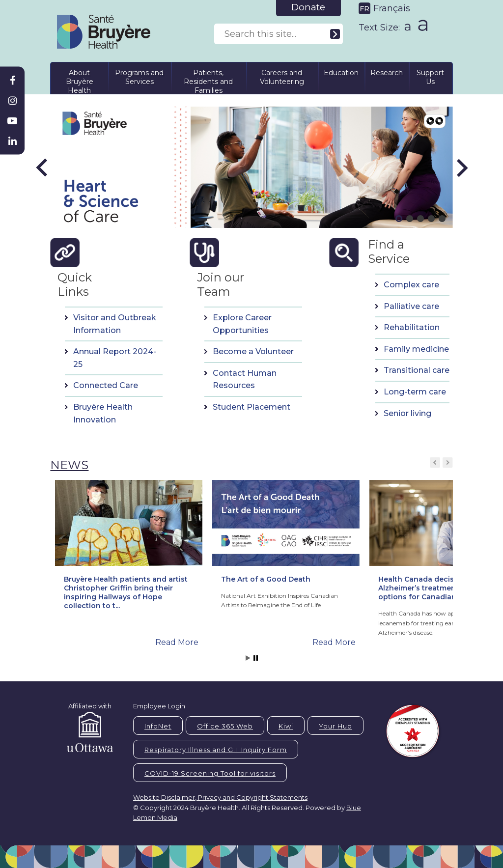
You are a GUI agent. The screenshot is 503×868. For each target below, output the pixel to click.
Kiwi (286, 726)
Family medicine (416, 349)
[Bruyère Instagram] (12, 101)
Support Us (430, 77)
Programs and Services (139, 77)
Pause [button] (439, 121)
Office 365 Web (225, 726)
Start (248, 658)
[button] (43, 168)
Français (392, 8)
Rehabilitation (412, 327)
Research (387, 73)
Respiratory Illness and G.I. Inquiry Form (216, 750)
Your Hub (335, 726)
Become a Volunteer (253, 351)
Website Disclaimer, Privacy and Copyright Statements (220, 797)
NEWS (69, 465)
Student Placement (251, 407)
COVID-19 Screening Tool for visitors (210, 773)
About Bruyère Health (80, 80)
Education (341, 73)
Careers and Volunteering (282, 77)
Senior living (407, 413)
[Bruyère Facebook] (12, 81)
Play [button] (430, 121)
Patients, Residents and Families (208, 80)
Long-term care (415, 392)
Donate (308, 7)
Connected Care (106, 385)
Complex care (411, 285)
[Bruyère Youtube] (12, 121)
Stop (256, 658)
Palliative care (411, 306)
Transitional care (417, 370)
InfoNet (158, 726)
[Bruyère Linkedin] (12, 141)
